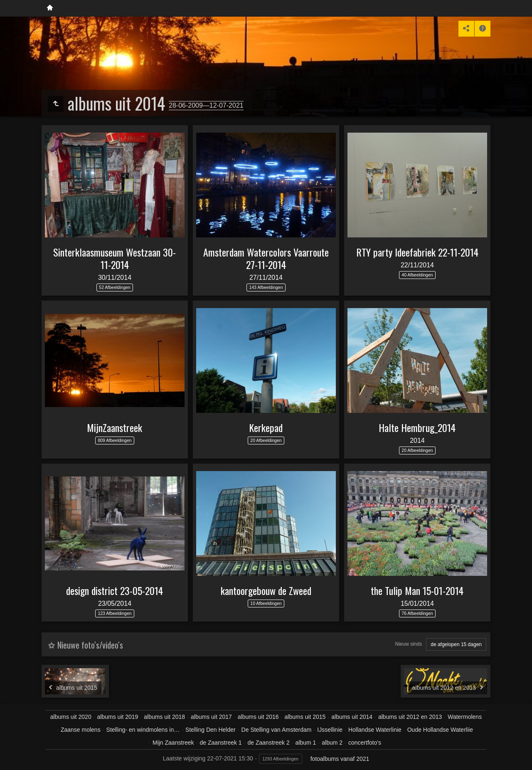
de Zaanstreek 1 (220, 743)
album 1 (306, 743)
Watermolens (465, 717)
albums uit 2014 (352, 717)
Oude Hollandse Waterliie (440, 730)
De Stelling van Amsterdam (277, 730)
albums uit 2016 (258, 717)
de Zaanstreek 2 (269, 743)
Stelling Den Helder (211, 730)
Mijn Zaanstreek (173, 743)
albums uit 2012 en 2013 (410, 717)
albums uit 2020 (71, 717)
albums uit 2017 (211, 717)
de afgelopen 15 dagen (456, 644)
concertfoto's (365, 743)
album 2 (332, 743)
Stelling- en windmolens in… (143, 730)
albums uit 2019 (118, 717)
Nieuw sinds (409, 644)
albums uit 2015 (305, 717)
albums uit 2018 (164, 717)
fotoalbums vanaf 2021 (340, 759)
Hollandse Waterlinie (375, 730)
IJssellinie (330, 730)
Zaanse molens (81, 730)
